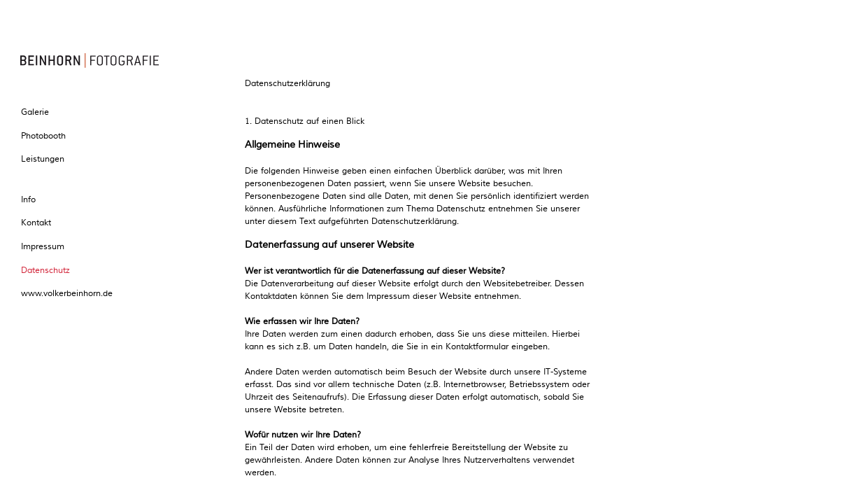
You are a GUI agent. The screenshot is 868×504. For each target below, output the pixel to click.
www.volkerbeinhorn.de (65, 294)
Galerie (34, 112)
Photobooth (42, 136)
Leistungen (41, 159)
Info (27, 200)
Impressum (41, 247)
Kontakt (35, 223)
